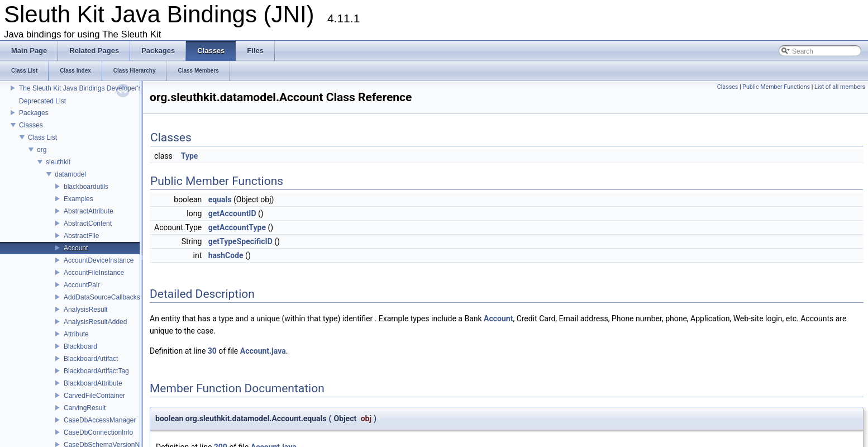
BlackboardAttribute (93, 383)
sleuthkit (58, 162)
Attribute (76, 334)
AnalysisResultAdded (95, 322)
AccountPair (82, 285)
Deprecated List (42, 101)
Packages (34, 113)
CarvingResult (85, 408)
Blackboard (80, 346)
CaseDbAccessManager (100, 420)
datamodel (70, 174)
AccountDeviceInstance (99, 260)
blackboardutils (86, 187)
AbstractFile (81, 236)
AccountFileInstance (94, 273)
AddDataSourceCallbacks (102, 297)
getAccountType (237, 227)
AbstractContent (88, 223)
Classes (31, 125)
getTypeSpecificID (240, 241)
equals (220, 199)
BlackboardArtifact (91, 359)
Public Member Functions (776, 87)
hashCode (226, 255)
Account (76, 248)
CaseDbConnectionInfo (98, 432)
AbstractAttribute (89, 211)
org (42, 150)
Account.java (263, 351)
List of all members (840, 87)
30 (212, 351)
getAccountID (232, 213)
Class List (42, 137)
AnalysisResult (86, 310)
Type (190, 156)
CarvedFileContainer (94, 396)
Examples (78, 199)
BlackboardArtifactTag (96, 371)
